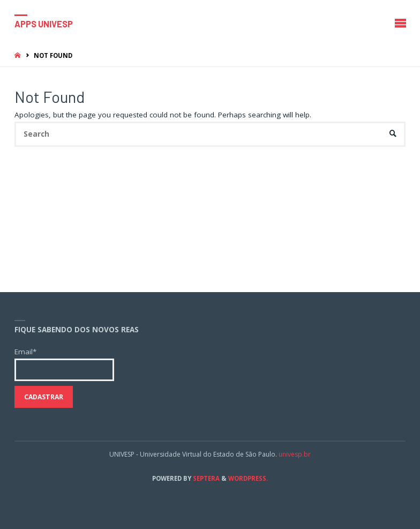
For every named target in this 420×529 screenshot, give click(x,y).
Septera (205, 478)
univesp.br (295, 454)
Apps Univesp (44, 23)
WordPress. (248, 478)
